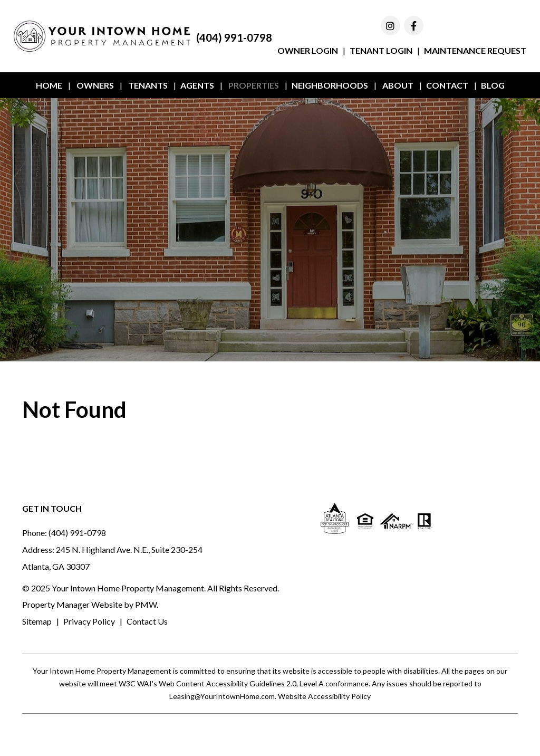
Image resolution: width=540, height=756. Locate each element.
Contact (447, 85)
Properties (254, 85)
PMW (146, 604)
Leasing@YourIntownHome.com (222, 696)
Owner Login (308, 50)
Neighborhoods (330, 85)
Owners (95, 85)
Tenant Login (381, 50)
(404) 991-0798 (234, 37)
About (398, 85)
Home (49, 85)
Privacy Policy (89, 621)
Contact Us (147, 621)
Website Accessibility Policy (324, 696)
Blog (493, 85)
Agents (197, 85)
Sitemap (37, 621)
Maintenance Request (475, 50)
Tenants (148, 85)
